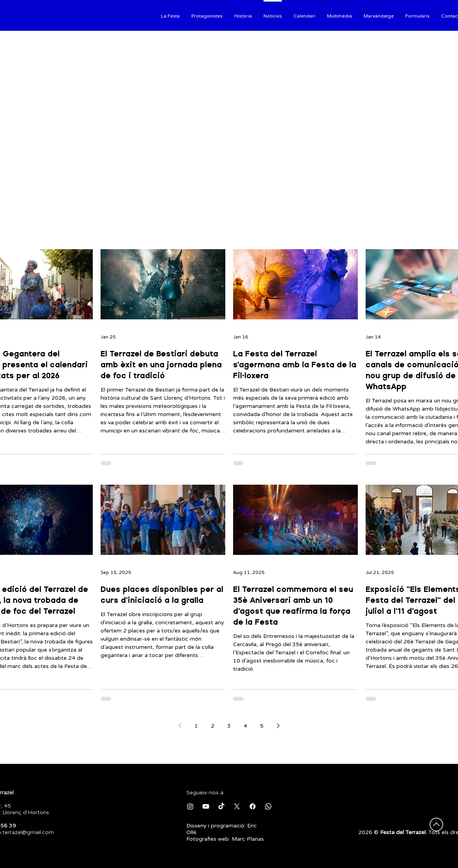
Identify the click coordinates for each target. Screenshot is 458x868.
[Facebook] (253, 806)
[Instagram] (190, 806)
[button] (170, 15)
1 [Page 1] (196, 726)
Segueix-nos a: (205, 793)
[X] (237, 806)
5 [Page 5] (262, 726)
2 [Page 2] (213, 726)
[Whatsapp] (268, 806)
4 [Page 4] (245, 726)
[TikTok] (221, 806)
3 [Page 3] (229, 726)
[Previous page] (180, 726)
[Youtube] (206, 806)
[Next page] (278, 726)
